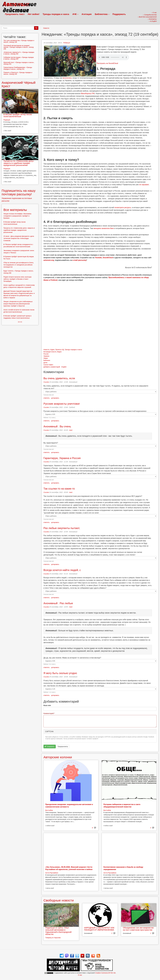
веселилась (67, 78)
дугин (45, 363)
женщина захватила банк (104, 228)
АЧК (75, 14)
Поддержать (119, 14)
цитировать (55, 398)
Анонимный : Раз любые (58, 603)
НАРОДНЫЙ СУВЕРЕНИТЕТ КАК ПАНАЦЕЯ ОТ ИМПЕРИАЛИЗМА (99, 929)
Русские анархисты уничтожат (62, 404)
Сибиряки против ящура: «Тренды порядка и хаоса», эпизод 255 (19, 58)
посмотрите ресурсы (123, 207)
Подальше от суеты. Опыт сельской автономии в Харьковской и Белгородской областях (58, 931)
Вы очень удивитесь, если (59, 378)
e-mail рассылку (79, 260)
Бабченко (47, 360)
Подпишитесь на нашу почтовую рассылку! (19, 192)
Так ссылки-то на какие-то (59, 489)
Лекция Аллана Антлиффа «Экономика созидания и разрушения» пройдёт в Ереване (17, 216)
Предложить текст (15, 14)
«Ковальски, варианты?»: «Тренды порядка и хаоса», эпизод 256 (19, 53)
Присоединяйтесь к (117, 277)
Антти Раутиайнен (52, 873)
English (64, 367)
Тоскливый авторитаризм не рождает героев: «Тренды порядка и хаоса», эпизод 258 (19, 47)
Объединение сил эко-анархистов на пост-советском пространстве (138, 929)
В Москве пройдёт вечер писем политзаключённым (18, 116)
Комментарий (49, 713)
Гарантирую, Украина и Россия (62, 458)
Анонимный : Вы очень (57, 426)
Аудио (52, 350)
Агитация (87, 14)
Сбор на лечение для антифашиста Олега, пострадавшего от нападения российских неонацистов (19, 265)
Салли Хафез (48, 365)
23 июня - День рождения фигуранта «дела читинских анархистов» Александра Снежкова (19, 238)
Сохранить (49, 746)
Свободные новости (59, 900)
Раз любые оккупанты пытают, (62, 528)
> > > (20, 322)
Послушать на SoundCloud (107, 63)
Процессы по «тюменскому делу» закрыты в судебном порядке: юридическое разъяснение (19, 163)
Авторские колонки (58, 757)
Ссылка (46, 382)
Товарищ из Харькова (53, 938)
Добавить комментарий (52, 367)
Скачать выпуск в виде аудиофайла (113, 57)
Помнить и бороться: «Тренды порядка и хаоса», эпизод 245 (18, 73)
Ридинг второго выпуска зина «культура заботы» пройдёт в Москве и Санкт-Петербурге (17, 279)
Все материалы (15, 210)
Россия (46, 354)
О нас (80, 975)
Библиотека (102, 14)
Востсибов (49, 810)
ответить (47, 398)
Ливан (46, 358)
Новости (46, 28)
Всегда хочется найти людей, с (62, 570)
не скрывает (144, 185)
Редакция (67, 43)
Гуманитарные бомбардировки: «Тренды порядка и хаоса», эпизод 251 (18, 68)
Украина (46, 356)
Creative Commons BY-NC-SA (105, 973)
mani (71, 430)
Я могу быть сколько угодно (60, 673)
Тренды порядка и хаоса (56, 14)
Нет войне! (34, 14)
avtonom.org (49, 260)
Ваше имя (47, 705)
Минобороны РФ (88, 94)
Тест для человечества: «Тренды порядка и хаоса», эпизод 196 (19, 41)
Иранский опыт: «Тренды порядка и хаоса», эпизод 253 (19, 63)
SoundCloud (108, 258)
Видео (59, 352)
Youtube (98, 258)
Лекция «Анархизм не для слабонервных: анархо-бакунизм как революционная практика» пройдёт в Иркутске (18, 304)
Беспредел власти (50, 352)
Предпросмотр (63, 746)
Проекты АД (60, 350)
